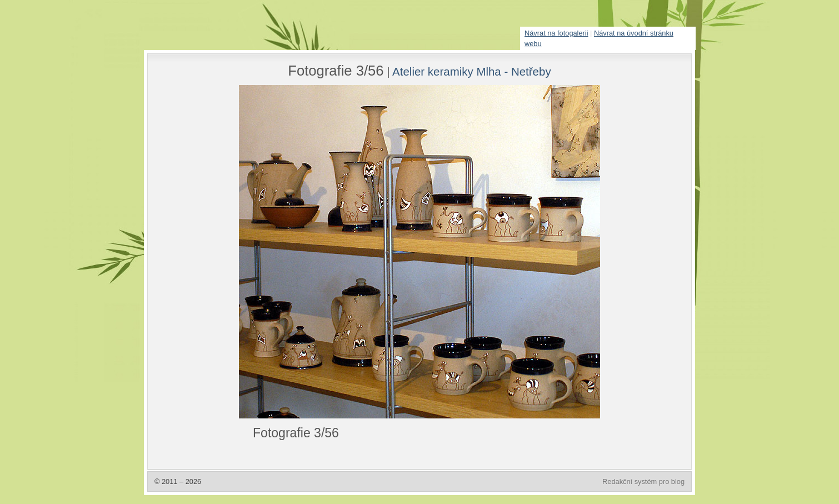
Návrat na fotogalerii (556, 33)
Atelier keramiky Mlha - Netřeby (472, 71)
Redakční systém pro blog (643, 481)
